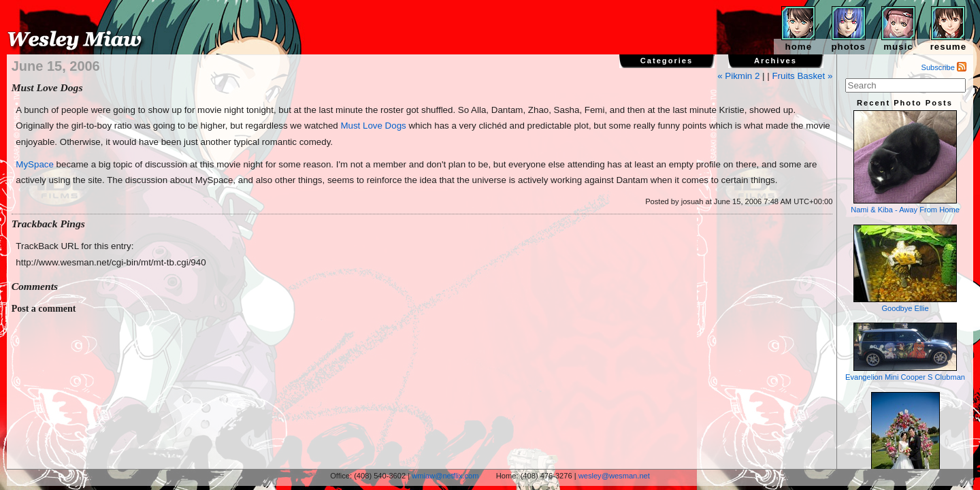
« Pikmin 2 (738, 76)
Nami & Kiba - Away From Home (905, 162)
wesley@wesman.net (614, 476)
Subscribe (944, 67)
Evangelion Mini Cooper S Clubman (905, 352)
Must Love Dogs (373, 126)
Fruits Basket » (802, 76)
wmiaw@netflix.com (445, 476)
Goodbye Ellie (905, 268)
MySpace (35, 164)
